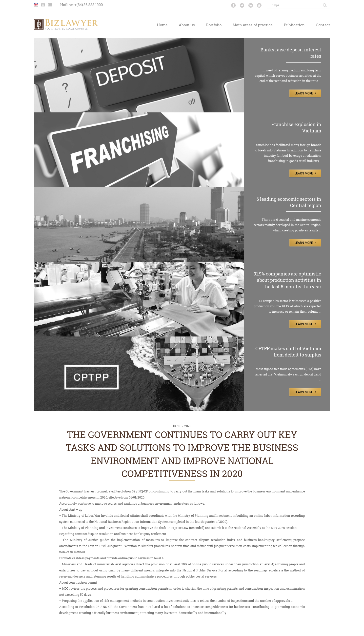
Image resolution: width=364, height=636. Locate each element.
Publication (294, 25)
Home (162, 25)
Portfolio (214, 25)
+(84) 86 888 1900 (89, 5)
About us (187, 25)
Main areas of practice (253, 25)
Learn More (304, 93)
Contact (323, 25)
